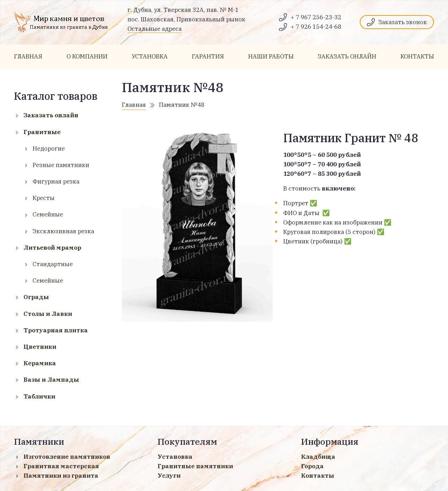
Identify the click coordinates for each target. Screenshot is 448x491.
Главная (134, 105)
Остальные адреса (155, 29)
